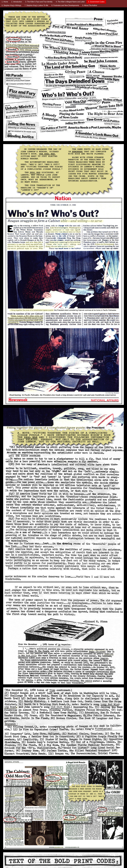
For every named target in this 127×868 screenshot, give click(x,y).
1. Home (5, 2)
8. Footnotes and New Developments (65, 5)
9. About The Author (90, 5)
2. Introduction (17, 2)
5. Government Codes (96, 2)
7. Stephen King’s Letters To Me (36, 5)
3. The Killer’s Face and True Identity (39, 2)
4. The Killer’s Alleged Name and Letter (70, 2)
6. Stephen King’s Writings (11, 5)
